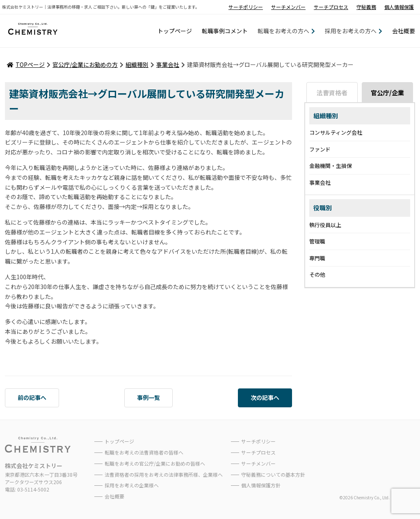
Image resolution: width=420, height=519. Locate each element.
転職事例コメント (225, 31)
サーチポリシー (246, 7)
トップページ (175, 31)
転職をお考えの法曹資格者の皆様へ (144, 452)
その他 (317, 274)
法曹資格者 (332, 93)
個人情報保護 (399, 7)
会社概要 (404, 31)
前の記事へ (32, 397)
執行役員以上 (325, 225)
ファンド (320, 149)
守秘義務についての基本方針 (273, 474)
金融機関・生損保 (331, 166)
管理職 (317, 241)
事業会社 (320, 183)
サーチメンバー (288, 7)
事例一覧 (148, 397)
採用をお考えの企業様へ (132, 485)
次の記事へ (265, 397)
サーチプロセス (331, 7)
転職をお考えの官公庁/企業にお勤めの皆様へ (155, 463)
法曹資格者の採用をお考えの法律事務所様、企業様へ (164, 474)
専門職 (317, 258)
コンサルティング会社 (336, 132)
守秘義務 (366, 7)
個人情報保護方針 (261, 485)
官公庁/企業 (387, 93)
